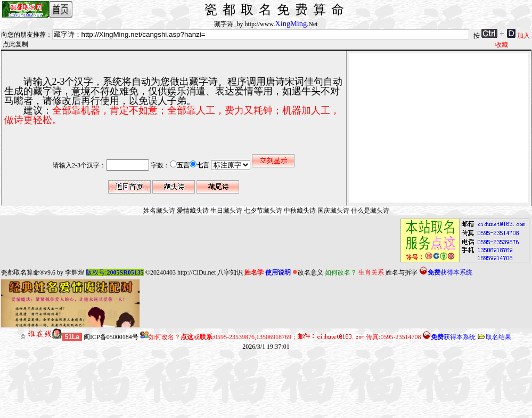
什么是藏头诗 (370, 211)
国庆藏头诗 (333, 211)
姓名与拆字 (402, 272)
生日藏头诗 (226, 211)
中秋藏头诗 (300, 211)
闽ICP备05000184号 (111, 337)
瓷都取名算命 (20, 272)
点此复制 (15, 44)
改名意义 (308, 272)
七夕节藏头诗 (263, 211)
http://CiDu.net (197, 272)
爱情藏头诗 (193, 211)
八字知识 (230, 272)
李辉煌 (75, 272)
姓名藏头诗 (159, 211)
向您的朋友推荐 (23, 35)
